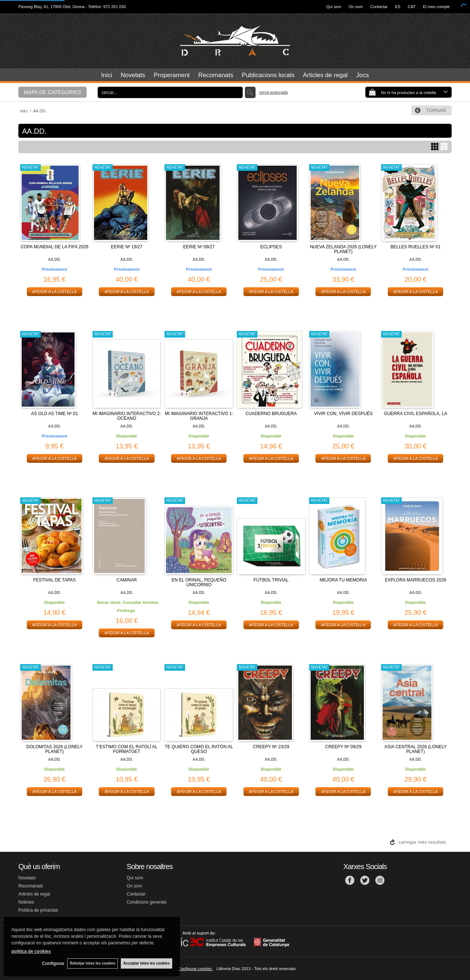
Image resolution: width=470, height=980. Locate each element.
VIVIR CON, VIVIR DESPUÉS (343, 414)
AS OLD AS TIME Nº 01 (55, 414)
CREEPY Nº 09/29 (344, 747)
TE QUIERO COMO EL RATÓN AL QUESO (199, 749)
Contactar (379, 7)
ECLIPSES (271, 247)
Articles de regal (325, 75)
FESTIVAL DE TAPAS (54, 580)
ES (398, 7)
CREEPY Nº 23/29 (271, 747)
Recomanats (216, 75)
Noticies (26, 902)
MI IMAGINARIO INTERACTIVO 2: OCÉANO (127, 416)
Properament (172, 75)
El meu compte (436, 7)
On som (356, 7)
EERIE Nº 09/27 (199, 247)
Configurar (52, 963)
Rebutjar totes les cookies (92, 963)
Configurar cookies (196, 969)
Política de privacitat (38, 910)
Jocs (363, 75)
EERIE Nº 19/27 (127, 247)
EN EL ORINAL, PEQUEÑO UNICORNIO (199, 582)
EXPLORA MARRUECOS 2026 (415, 580)
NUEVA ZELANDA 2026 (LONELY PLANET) (343, 249)
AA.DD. (54, 260)
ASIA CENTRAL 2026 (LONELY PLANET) (415, 749)
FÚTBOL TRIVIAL (271, 580)
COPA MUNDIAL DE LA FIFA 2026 (55, 247)
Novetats (133, 75)
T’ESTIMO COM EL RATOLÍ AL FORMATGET (127, 749)
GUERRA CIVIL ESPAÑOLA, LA (416, 414)
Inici (106, 75)
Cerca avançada (274, 92)
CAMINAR (126, 580)
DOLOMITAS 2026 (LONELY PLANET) (55, 749)
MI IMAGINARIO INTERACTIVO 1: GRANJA (199, 416)
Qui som (334, 7)
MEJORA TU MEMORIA (343, 580)
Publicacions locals (268, 75)
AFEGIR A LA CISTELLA (55, 292)
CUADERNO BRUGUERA (271, 414)
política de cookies (31, 951)
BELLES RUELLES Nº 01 (415, 247)
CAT (411, 7)
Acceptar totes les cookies (147, 963)
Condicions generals (147, 902)
